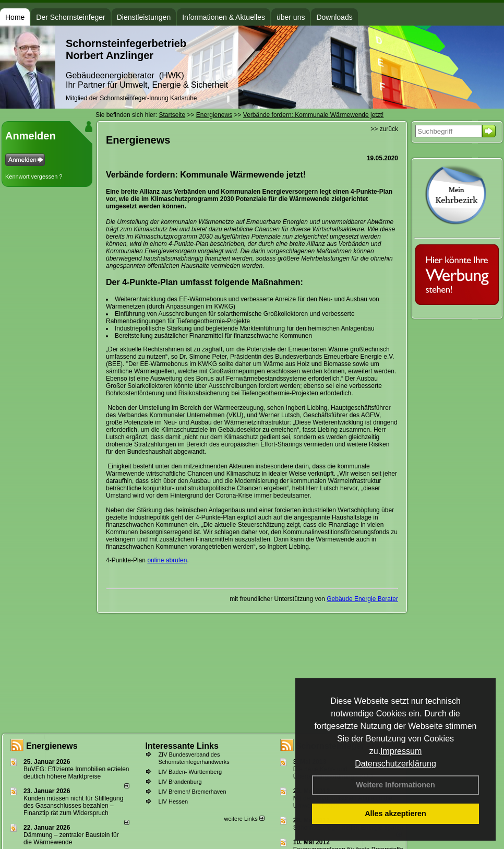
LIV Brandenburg (180, 782)
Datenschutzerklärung (395, 764)
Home (15, 17)
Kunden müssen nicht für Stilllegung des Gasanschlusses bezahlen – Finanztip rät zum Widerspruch (73, 806)
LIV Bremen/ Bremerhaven (192, 792)
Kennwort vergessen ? (34, 176)
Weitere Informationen (395, 785)
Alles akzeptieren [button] (395, 813)
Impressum (401, 751)
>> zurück (384, 129)
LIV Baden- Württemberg (190, 772)
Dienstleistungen (144, 17)
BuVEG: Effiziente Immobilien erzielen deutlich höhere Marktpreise (76, 773)
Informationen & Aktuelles (224, 17)
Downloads (334, 17)
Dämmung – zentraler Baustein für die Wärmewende (71, 839)
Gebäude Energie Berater (362, 599)
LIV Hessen (173, 801)
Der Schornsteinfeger (70, 17)
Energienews (52, 746)
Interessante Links (182, 746)
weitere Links (244, 819)
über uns (291, 17)
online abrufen (167, 560)
